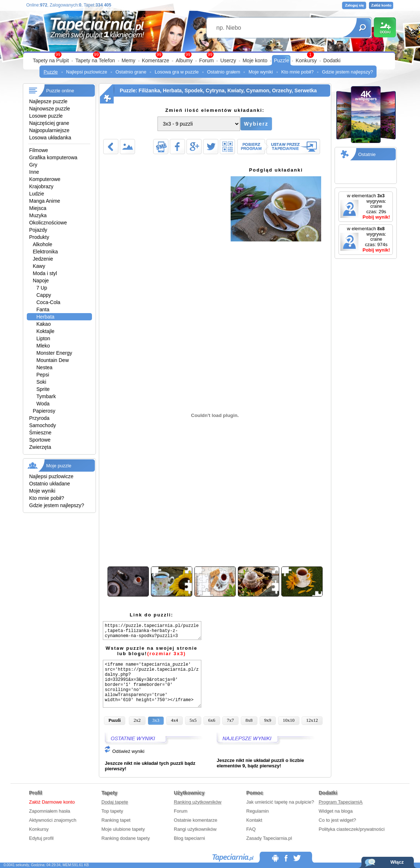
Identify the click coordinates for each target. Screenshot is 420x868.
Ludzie (37, 194)
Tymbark (46, 396)
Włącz (397, 862)
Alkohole (43, 244)
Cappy (44, 295)
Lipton (43, 338)
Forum (206, 60)
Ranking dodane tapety (126, 838)
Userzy (228, 60)
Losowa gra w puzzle (177, 72)
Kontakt (254, 820)
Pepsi (43, 375)
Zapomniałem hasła (49, 811)
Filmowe (39, 150)
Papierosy (44, 411)
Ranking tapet (116, 820)
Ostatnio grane (131, 72)
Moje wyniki (261, 72)
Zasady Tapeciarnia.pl (269, 838)
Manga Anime (45, 201)
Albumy (184, 60)
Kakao (44, 324)
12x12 (312, 720)
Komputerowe (45, 179)
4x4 (175, 720)
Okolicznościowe (48, 223)
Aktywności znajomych (53, 820)
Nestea (45, 367)
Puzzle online (60, 91)
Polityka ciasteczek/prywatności (352, 829)
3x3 (156, 720)
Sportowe (40, 440)
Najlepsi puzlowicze (87, 72)
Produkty (39, 237)
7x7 (231, 720)
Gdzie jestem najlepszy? (347, 72)
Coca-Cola (49, 302)
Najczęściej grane (49, 123)
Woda (43, 404)
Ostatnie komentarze (196, 820)
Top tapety (112, 811)
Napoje (41, 281)
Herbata (46, 317)
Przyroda (39, 418)
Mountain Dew (53, 360)
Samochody (43, 425)
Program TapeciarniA (341, 802)
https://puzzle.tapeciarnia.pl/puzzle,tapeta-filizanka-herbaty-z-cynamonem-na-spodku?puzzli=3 (152, 631)
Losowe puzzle (46, 116)
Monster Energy (54, 353)
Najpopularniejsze (49, 130)
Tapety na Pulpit (51, 60)
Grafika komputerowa (53, 157)
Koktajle (46, 331)
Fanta (43, 309)
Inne (34, 172)
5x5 (193, 720)
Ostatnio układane (50, 484)
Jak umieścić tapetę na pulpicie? (280, 802)
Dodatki (332, 60)
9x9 (268, 720)
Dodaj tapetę (115, 802)
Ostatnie (367, 154)
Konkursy (306, 60)
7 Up (42, 288)
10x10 (289, 720)
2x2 (137, 720)
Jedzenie (43, 259)
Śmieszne (40, 433)
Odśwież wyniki (124, 751)
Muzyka (38, 215)
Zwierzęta (40, 447)
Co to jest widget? (337, 820)
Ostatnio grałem (224, 72)
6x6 (212, 720)
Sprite (43, 389)
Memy (129, 60)
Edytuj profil (41, 838)
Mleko (43, 346)
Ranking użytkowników (198, 802)
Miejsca (38, 208)
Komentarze (156, 60)
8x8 (249, 720)
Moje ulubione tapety (123, 829)
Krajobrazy (41, 186)
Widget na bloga (336, 811)
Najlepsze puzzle (49, 101)
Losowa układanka (50, 138)
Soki (41, 382)
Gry (33, 165)
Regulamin (257, 811)
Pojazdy (38, 230)
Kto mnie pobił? (298, 72)
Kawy (39, 266)
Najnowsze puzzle (50, 109)
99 (210, 55)
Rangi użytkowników (195, 829)
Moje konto (255, 60)
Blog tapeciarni (189, 838)
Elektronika (45, 252)
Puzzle (281, 60)
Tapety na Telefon (95, 60)
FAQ (251, 829)
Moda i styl (45, 273)
